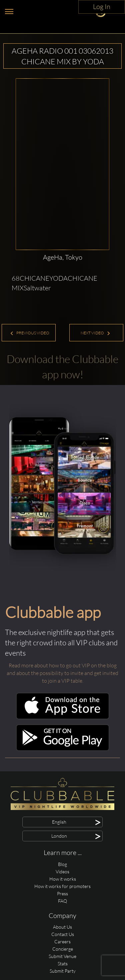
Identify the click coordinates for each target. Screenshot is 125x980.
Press (62, 893)
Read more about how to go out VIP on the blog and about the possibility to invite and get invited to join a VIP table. (62, 673)
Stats (63, 963)
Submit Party (63, 971)
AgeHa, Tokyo (63, 257)
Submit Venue (62, 956)
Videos (62, 871)
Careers (62, 941)
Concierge (63, 949)
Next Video (95, 333)
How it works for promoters (62, 886)
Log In (102, 6)
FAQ (62, 901)
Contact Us (63, 934)
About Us (62, 927)
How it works (63, 879)
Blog (62, 864)
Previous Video (30, 333)
